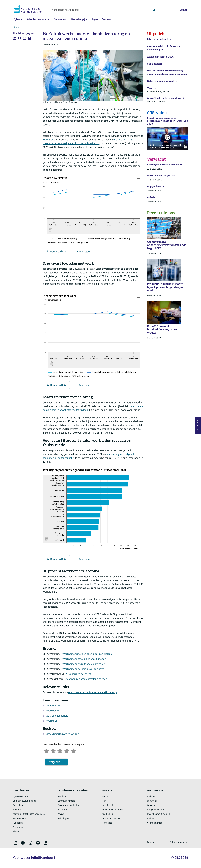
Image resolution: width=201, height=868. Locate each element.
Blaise (16, 832)
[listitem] (14, 38)
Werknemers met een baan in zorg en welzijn (87, 654)
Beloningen (63, 819)
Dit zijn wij (108, 805)
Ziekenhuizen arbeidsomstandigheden (86, 679)
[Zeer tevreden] (74, 751)
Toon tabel (83, 252)
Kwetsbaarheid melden (159, 814)
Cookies (151, 805)
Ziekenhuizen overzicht (78, 674)
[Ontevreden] (53, 751)
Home (16, 27)
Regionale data (20, 819)
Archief (151, 819)
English (184, 10)
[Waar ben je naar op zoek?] (103, 10)
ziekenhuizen (54, 706)
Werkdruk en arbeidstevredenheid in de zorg (92, 693)
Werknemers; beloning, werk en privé (83, 669)
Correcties (107, 823)
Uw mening (198, 425)
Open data (18, 805)
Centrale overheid (66, 801)
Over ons (106, 19)
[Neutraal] (60, 751)
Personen (62, 810)
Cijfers (17, 20)
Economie (59, 20)
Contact (106, 797)
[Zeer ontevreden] (46, 751)
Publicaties (18, 823)
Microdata (18, 810)
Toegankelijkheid (155, 810)
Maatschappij (78, 20)
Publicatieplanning (179, 842)
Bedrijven (62, 797)
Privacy (61, 814)
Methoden (18, 827)
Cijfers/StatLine (20, 797)
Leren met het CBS (111, 819)
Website (151, 797)
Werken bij (108, 814)
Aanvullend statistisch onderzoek (29, 814)
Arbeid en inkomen (37, 20)
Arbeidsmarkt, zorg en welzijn (63, 734)
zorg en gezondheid (57, 716)
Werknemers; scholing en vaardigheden (84, 659)
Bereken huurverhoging (24, 801)
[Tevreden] (67, 751)
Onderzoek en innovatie (114, 810)
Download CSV (56, 252)
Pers (104, 801)
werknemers (54, 711)
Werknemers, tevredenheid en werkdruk (85, 664)
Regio (95, 19)
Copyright (152, 801)
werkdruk (48, 140)
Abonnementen (155, 823)
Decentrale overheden (69, 805)
